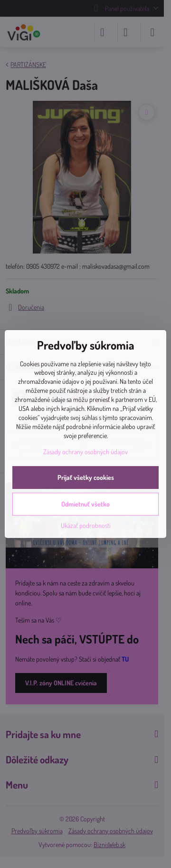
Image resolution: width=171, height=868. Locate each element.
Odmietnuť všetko (85, 504)
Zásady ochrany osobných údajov (85, 452)
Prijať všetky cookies (86, 477)
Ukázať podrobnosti (86, 525)
